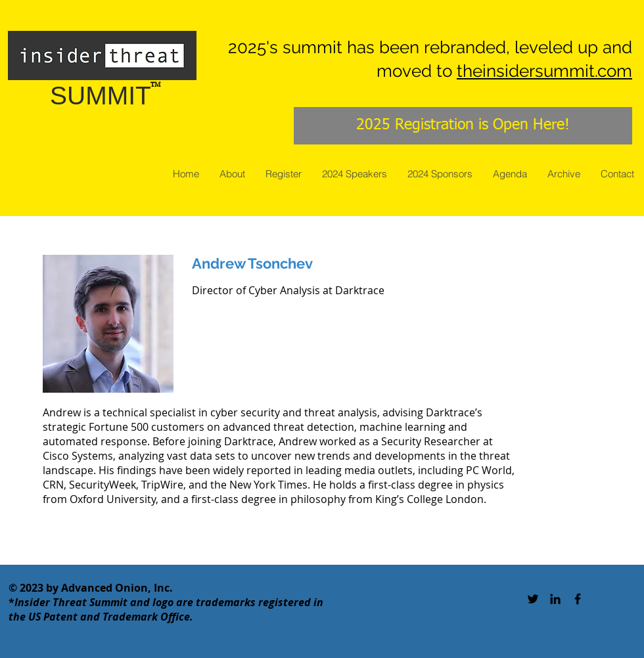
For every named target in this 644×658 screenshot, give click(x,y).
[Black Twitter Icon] (533, 599)
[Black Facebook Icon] (578, 599)
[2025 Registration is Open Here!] (463, 126)
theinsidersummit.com (544, 71)
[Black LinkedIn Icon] (555, 599)
